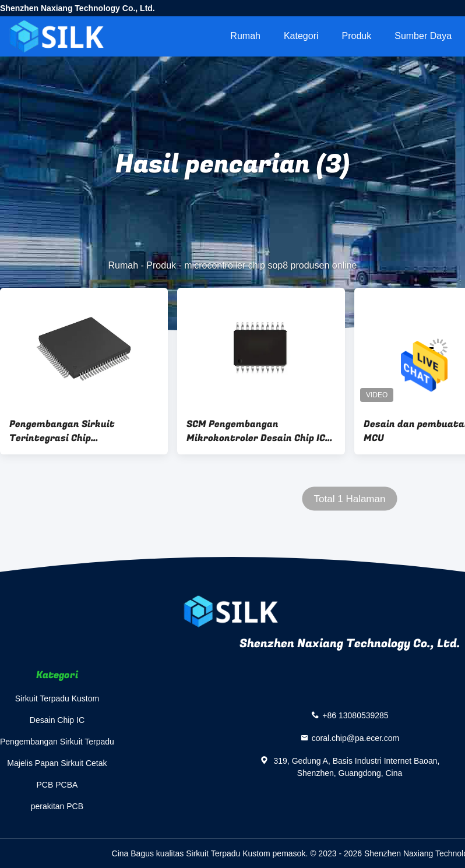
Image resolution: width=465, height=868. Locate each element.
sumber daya (423, 36)
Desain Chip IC (57, 720)
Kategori (301, 36)
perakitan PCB (57, 806)
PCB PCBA (57, 785)
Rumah (245, 36)
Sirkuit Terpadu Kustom (57, 698)
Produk (357, 36)
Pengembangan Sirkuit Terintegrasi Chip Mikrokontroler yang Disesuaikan (62, 431)
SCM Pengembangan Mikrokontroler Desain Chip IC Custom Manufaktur (256, 431)
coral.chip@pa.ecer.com (355, 738)
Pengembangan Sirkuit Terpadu (57, 742)
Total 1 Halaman (350, 499)
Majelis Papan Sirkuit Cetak (57, 763)
